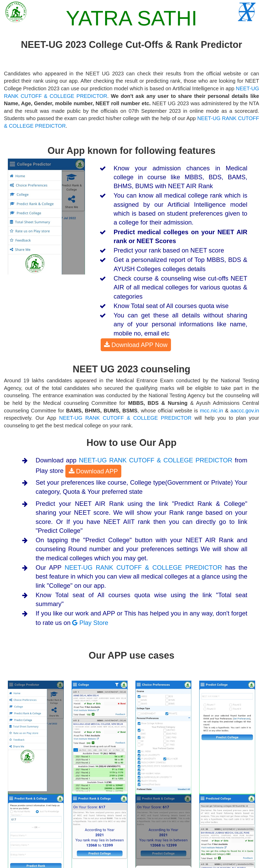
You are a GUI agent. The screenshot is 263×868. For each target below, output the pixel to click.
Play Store (90, 623)
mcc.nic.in (211, 411)
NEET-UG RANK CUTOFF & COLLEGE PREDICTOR (125, 418)
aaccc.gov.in (245, 411)
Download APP (93, 471)
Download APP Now (136, 344)
